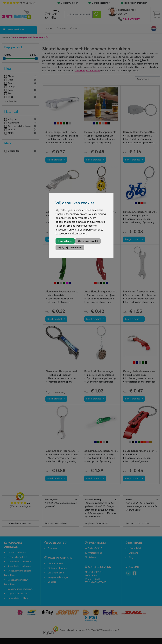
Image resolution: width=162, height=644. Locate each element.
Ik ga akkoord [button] (65, 241)
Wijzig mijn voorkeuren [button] (70, 247)
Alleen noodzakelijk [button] (88, 241)
